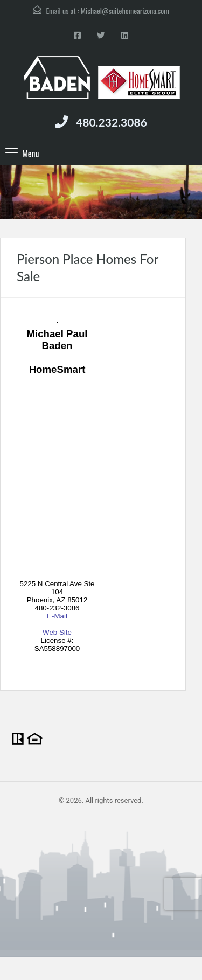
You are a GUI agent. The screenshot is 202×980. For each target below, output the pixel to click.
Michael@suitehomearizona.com (125, 11)
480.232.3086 (112, 122)
